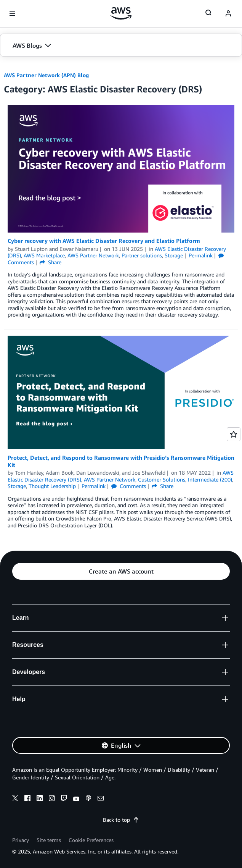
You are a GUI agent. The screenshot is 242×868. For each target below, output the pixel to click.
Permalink (201, 255)
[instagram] (52, 799)
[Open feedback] (234, 434)
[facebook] (27, 799)
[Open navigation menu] (12, 14)
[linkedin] (40, 799)
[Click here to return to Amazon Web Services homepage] (121, 13)
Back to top (121, 820)
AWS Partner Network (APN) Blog (46, 75)
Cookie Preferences (91, 840)
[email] (101, 799)
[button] (121, 45)
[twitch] (64, 799)
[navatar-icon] (228, 14)
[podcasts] (88, 799)
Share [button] (50, 262)
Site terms (49, 840)
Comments (129, 486)
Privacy (21, 840)
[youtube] (76, 799)
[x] (15, 799)
